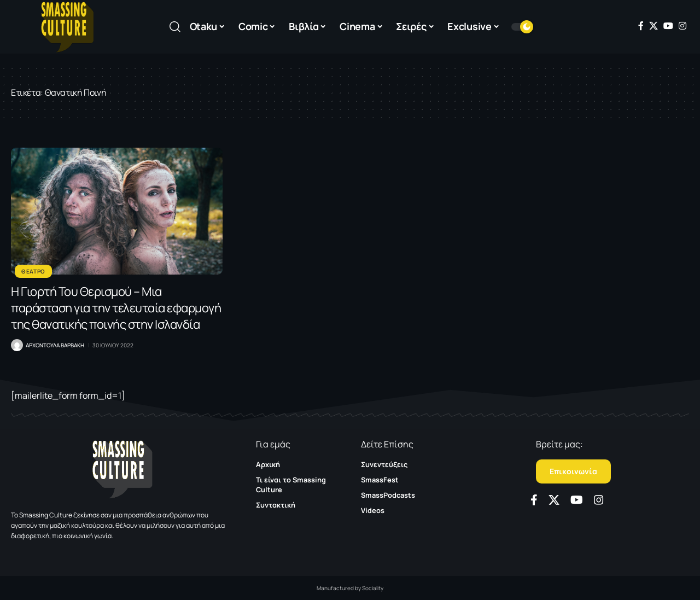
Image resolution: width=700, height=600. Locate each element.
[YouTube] (668, 26)
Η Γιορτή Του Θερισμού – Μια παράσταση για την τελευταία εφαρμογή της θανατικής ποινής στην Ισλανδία (116, 308)
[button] (175, 27)
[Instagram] (682, 26)
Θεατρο (33, 271)
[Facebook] (641, 26)
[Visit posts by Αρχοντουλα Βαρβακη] (17, 345)
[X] (654, 26)
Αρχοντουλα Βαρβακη (55, 345)
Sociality (373, 588)
